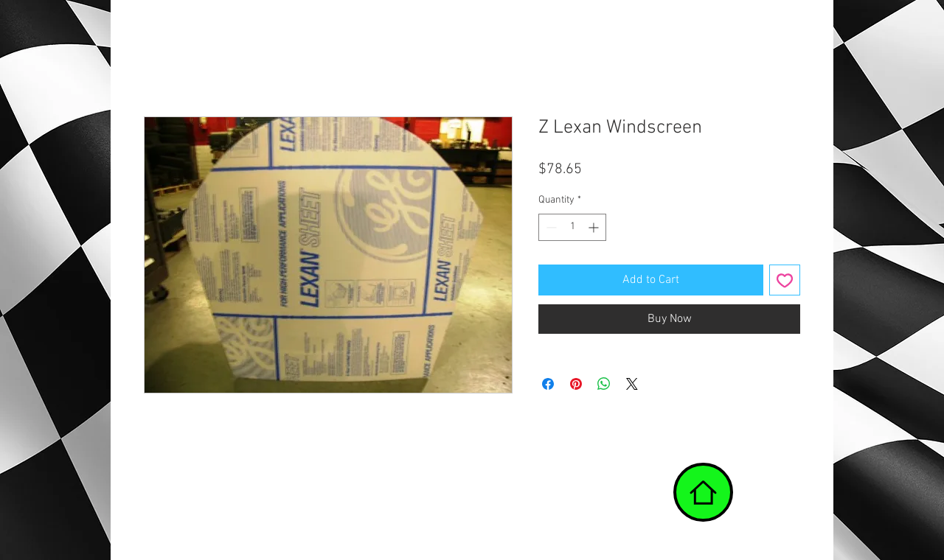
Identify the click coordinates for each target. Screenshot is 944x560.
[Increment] (595, 227)
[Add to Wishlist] (785, 280)
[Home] (703, 492)
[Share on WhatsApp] (604, 384)
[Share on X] (632, 384)
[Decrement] (550, 227)
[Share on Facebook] (548, 384)
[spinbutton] (572, 227)
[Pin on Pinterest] (576, 384)
